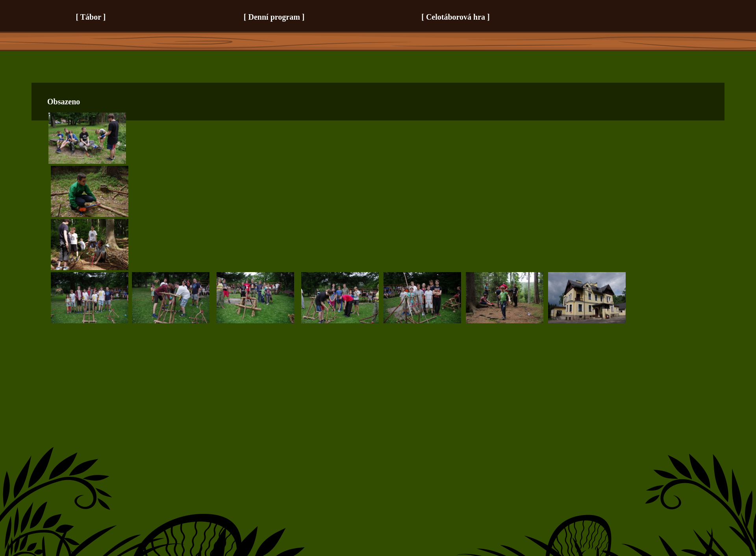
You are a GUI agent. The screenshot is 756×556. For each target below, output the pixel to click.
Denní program (274, 17)
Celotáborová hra (456, 17)
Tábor (91, 17)
